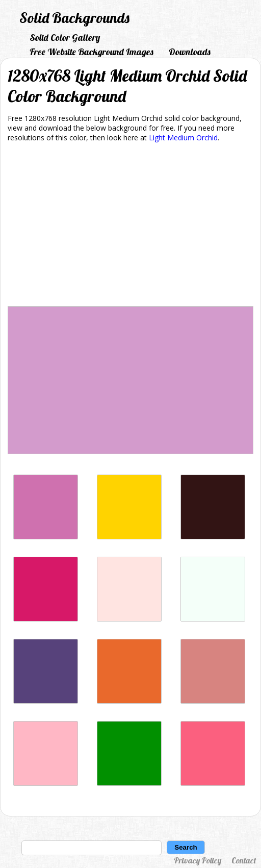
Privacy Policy (198, 860)
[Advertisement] (130, 226)
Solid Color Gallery (65, 38)
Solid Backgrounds (74, 18)
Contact (244, 860)
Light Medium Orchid (183, 138)
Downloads (190, 52)
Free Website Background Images (92, 52)
